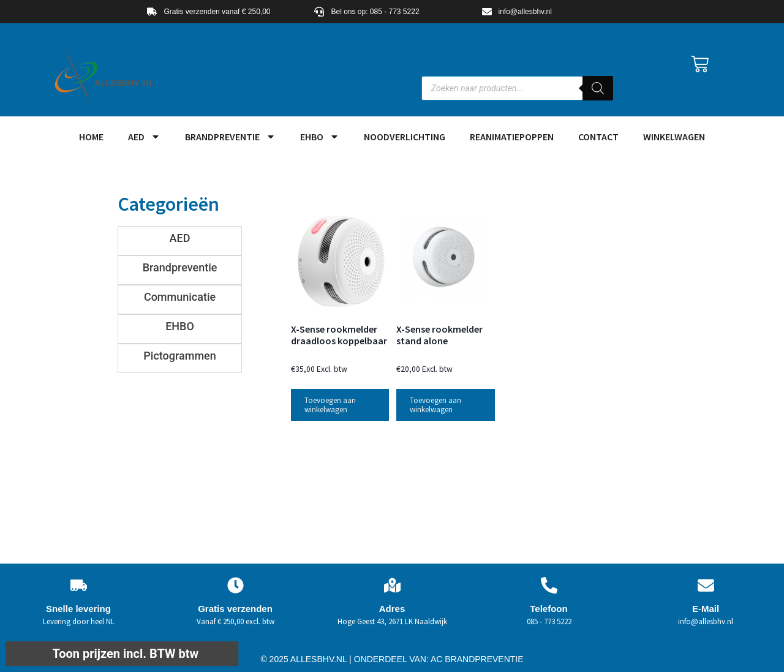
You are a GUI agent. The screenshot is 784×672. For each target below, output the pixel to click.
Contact (598, 137)
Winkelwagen (674, 137)
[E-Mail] (706, 585)
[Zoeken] (598, 88)
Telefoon (548, 609)
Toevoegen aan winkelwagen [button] (330, 405)
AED (144, 137)
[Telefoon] (549, 585)
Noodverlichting (405, 137)
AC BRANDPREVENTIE (477, 659)
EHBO (320, 137)
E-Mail (706, 609)
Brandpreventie (230, 137)
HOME (91, 137)
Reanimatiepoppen (512, 137)
